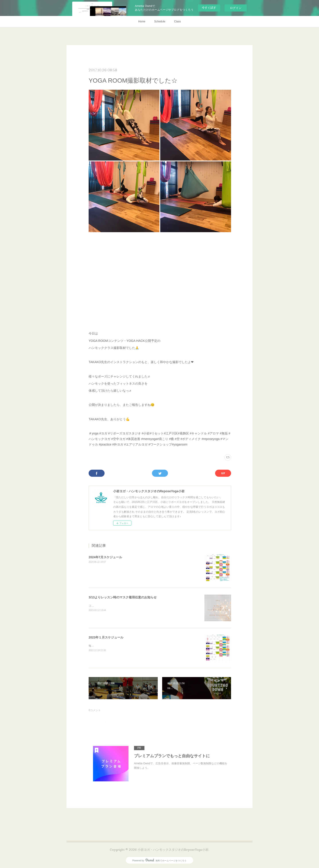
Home (142, 21)
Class (177, 21)
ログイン (236, 8)
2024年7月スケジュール (105, 557)
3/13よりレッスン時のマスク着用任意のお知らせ (123, 597)
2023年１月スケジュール (106, 637)
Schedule (160, 21)
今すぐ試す (209, 8)
